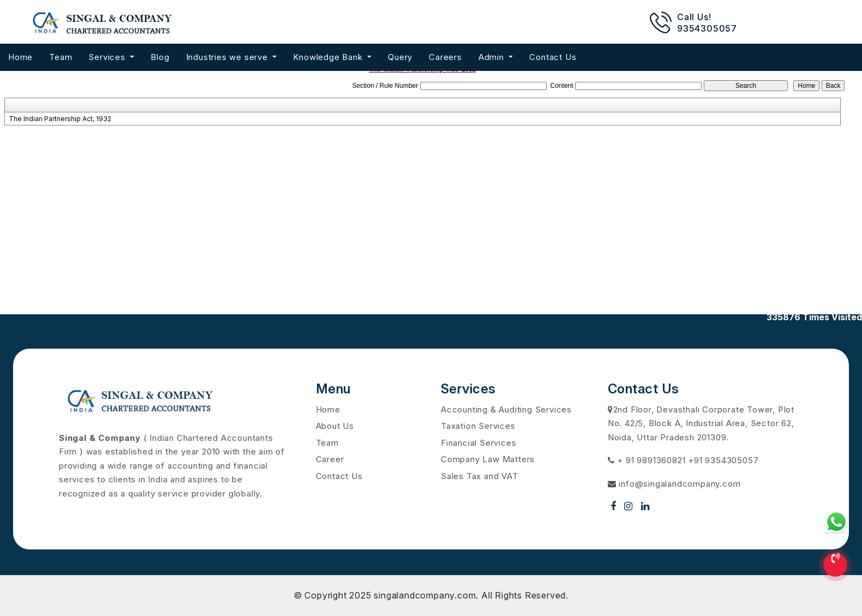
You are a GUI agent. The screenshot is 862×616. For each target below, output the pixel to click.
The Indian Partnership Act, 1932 (60, 119)
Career (330, 459)
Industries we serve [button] (228, 57)
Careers (445, 57)
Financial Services (478, 443)
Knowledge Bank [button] (329, 57)
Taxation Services (478, 426)
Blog (160, 57)
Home (20, 57)
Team (61, 57)
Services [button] (108, 57)
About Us (335, 426)
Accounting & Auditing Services (506, 409)
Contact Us (553, 57)
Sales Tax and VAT (480, 476)
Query (400, 57)
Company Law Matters (488, 459)
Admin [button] (493, 57)
